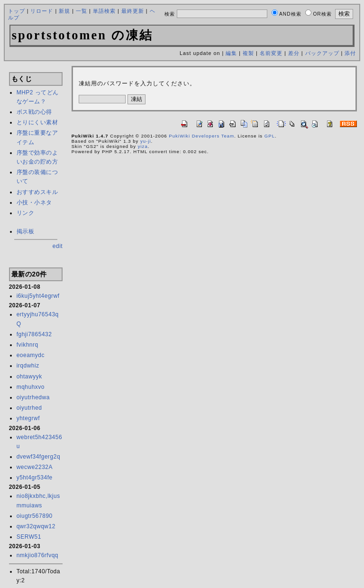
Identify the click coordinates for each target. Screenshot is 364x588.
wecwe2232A (35, 467)
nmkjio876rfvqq (37, 555)
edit (58, 246)
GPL (270, 136)
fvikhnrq (27, 345)
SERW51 (29, 537)
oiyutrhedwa (33, 397)
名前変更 (271, 53)
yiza (143, 146)
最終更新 (133, 11)
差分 (294, 53)
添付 (350, 53)
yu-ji (146, 141)
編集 (231, 53)
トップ (17, 11)
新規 (64, 11)
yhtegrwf (28, 418)
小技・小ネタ (34, 202)
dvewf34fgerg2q (38, 457)
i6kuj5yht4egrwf (38, 296)
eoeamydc (31, 355)
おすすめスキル (37, 192)
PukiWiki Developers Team (201, 136)
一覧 (82, 11)
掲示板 (26, 231)
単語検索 (104, 11)
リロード (42, 11)
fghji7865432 (34, 334)
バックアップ (322, 53)
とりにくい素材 (37, 122)
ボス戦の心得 (34, 112)
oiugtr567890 (35, 516)
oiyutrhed (29, 408)
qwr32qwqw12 (36, 526)
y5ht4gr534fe (35, 478)
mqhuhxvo (31, 387)
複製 (248, 53)
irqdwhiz (28, 366)
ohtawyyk (29, 377)
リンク (26, 213)
